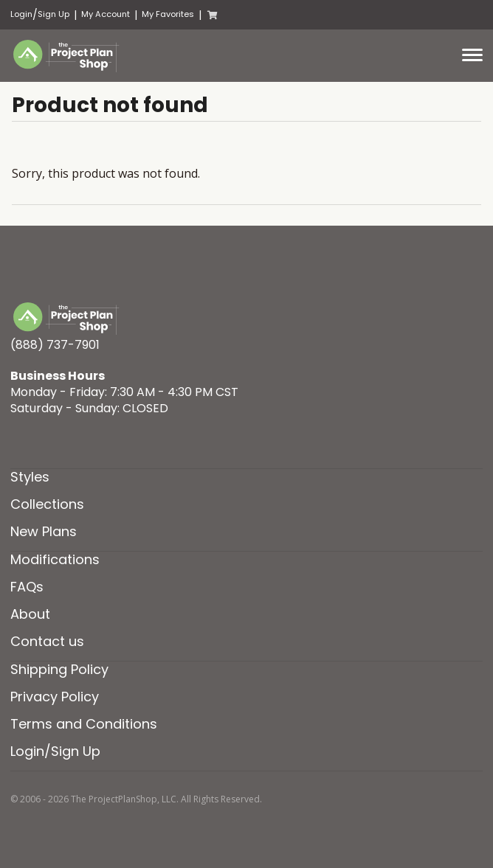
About (30, 614)
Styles (30, 477)
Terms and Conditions (84, 724)
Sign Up (54, 14)
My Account (106, 14)
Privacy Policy (55, 697)
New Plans (44, 531)
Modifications (55, 559)
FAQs (27, 587)
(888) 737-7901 (55, 345)
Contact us (47, 641)
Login (21, 14)
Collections (47, 504)
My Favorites (168, 14)
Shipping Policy (59, 669)
